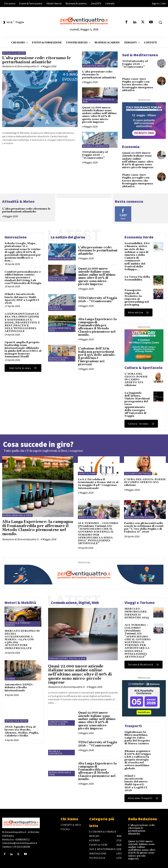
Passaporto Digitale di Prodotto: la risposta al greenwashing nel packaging (137, 297)
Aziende (10, 679)
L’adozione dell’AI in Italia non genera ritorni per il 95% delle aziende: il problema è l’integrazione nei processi (97, 356)
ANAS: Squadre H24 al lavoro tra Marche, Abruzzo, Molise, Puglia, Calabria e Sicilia (22, 731)
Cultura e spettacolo (138, 474)
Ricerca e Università (95, 146)
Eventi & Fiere (87, 474)
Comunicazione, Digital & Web (98, 101)
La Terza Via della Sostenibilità (137, 278)
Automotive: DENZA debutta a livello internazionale (19, 687)
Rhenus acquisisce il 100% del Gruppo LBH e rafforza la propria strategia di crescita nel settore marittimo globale (138, 760)
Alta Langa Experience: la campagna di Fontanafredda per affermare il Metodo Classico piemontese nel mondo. (97, 327)
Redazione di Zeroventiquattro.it (20, 66)
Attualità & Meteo (14, 53)
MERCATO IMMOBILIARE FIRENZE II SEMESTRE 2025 (137, 613)
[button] (160, 22)
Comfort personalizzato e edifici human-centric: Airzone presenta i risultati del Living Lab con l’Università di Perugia (23, 278)
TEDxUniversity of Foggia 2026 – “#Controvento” (95, 155)
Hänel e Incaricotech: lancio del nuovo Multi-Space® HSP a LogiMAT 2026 (22, 299)
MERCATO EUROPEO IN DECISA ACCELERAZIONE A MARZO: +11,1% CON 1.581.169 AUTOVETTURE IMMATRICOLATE (22, 640)
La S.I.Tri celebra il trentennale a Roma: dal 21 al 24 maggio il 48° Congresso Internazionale (98, 484)
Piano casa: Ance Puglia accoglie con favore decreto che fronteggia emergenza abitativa (137, 85)
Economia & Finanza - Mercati (18, 624)
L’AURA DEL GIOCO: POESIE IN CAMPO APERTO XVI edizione (136, 380)
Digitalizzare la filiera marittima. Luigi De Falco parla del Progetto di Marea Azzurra (137, 738)
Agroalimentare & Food (60, 329)
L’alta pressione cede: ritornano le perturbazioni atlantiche (36, 60)
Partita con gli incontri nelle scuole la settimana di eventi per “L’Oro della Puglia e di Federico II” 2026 (144, 528)
